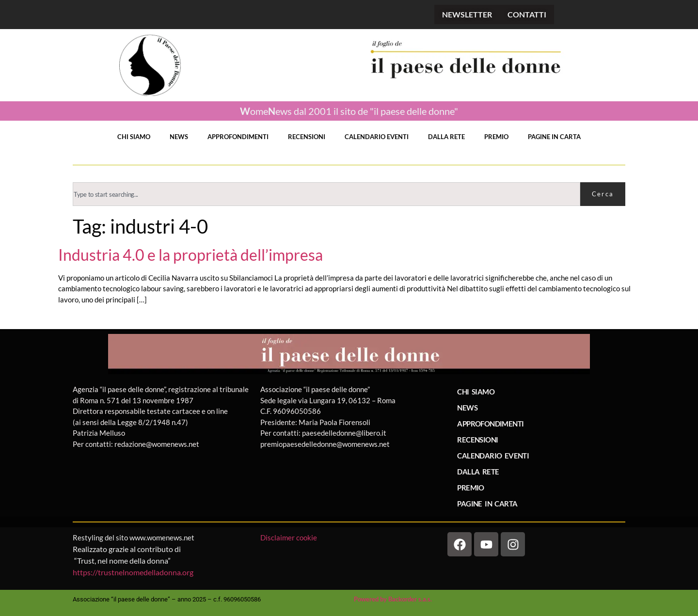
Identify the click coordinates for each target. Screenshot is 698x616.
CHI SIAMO (134, 137)
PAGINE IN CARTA (554, 137)
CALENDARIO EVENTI (377, 137)
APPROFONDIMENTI (238, 137)
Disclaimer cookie (289, 537)
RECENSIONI (307, 137)
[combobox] (326, 194)
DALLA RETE (446, 137)
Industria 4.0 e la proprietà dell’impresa (190, 255)
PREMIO (496, 137)
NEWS (179, 137)
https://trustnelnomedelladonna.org (133, 572)
